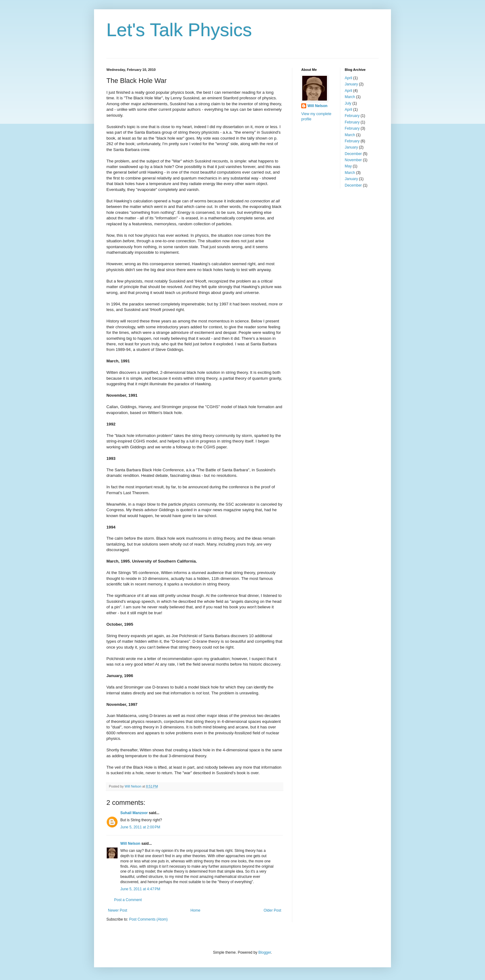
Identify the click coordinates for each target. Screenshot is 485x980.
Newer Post (118, 910)
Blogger (265, 952)
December (353, 154)
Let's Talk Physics (179, 30)
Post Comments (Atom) (148, 919)
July (348, 103)
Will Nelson (130, 844)
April (349, 78)
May (348, 166)
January (352, 84)
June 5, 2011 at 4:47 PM (140, 889)
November (353, 160)
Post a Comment (128, 900)
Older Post (272, 910)
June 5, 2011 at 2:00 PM (140, 827)
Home (195, 910)
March (350, 97)
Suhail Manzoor (134, 813)
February (352, 116)
